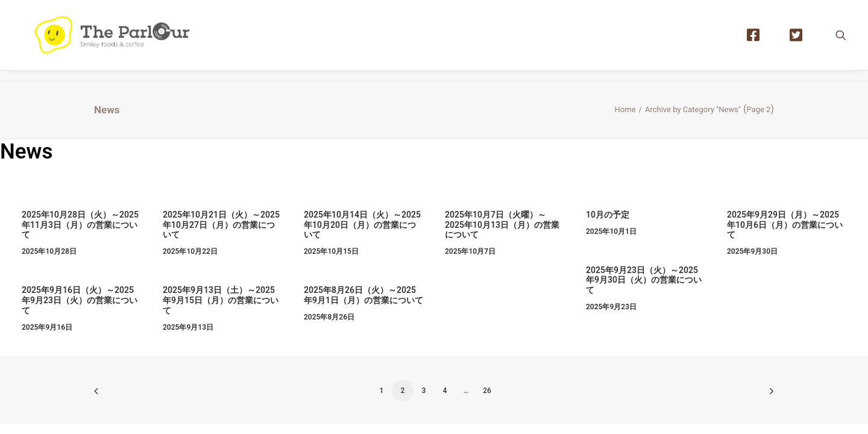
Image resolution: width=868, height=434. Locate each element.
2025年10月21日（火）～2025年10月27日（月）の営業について (221, 225)
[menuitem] (759, 40)
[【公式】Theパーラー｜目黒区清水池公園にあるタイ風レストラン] (122, 40)
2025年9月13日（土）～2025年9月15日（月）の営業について (221, 300)
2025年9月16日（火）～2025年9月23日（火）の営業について (80, 300)
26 (487, 391)
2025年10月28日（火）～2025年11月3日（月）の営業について (80, 225)
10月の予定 (608, 215)
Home (625, 109)
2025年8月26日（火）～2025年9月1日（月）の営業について (363, 295)
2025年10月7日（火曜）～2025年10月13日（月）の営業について (502, 225)
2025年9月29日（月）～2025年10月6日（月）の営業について (785, 225)
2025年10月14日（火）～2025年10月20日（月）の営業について (362, 225)
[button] (841, 40)
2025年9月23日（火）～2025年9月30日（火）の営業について (644, 280)
